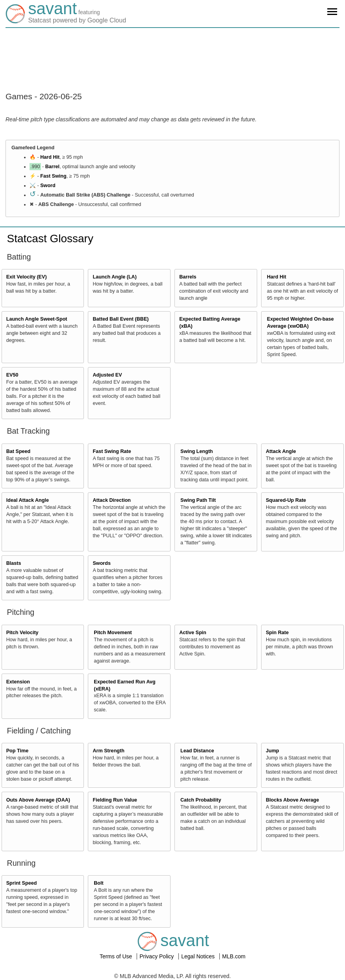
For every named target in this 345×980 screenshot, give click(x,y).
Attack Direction (112, 500)
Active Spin (193, 633)
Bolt (98, 883)
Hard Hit (50, 157)
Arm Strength (108, 751)
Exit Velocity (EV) (27, 277)
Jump (273, 751)
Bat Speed (19, 451)
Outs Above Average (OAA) (38, 800)
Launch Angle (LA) (114, 277)
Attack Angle (281, 451)
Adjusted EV (107, 375)
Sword (48, 186)
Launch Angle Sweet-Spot (37, 319)
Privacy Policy (157, 956)
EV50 (12, 375)
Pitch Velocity (22, 633)
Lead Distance (197, 751)
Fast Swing (53, 176)
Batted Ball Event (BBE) (121, 319)
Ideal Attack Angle (28, 500)
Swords (102, 563)
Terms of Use (117, 956)
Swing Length (197, 451)
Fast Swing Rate (112, 451)
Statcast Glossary (50, 239)
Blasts (14, 563)
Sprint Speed (22, 883)
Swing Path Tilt (198, 500)
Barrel (52, 167)
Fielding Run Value (115, 800)
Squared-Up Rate (286, 500)
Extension (18, 682)
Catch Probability (201, 800)
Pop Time (17, 751)
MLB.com (234, 956)
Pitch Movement (113, 633)
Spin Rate (277, 633)
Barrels (188, 277)
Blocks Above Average (292, 800)
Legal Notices (199, 956)
